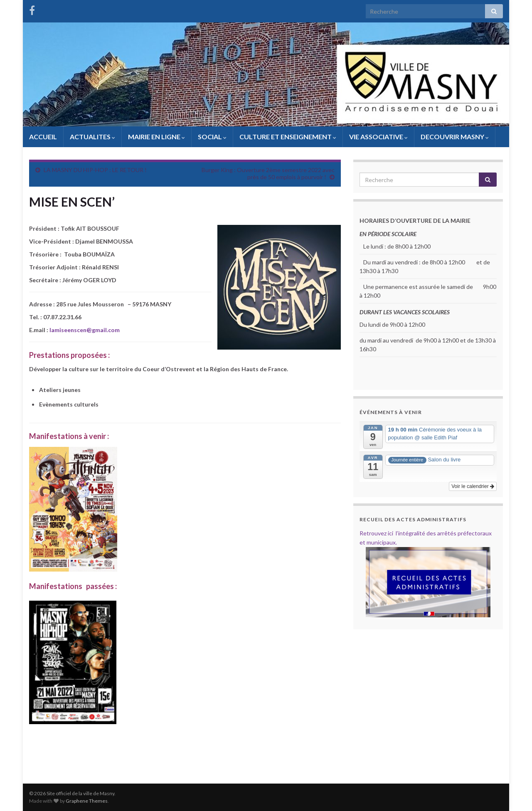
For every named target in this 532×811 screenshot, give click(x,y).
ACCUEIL (43, 137)
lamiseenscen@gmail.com (85, 330)
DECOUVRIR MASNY (455, 137)
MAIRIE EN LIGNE (156, 137)
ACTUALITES (92, 137)
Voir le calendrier (473, 486)
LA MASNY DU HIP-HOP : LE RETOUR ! (95, 170)
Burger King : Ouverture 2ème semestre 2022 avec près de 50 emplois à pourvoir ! (268, 173)
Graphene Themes (87, 801)
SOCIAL (212, 137)
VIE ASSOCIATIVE (378, 137)
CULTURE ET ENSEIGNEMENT (288, 137)
